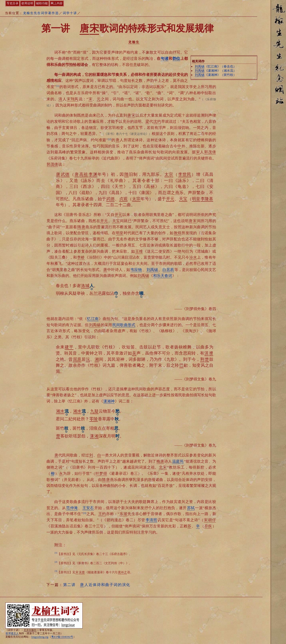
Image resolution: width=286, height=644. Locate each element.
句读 (164, 59)
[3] (85, 513)
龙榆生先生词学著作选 (41, 13)
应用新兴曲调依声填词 (107, 276)
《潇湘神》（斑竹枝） (215, 75)
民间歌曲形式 (124, 325)
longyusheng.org (40, 637)
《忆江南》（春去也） (215, 66)
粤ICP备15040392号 (62, 637)
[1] (58, 86)
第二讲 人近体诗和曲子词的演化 (97, 585)
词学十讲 (70, 13)
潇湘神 (109, 401)
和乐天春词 (163, 276)
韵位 (176, 59)
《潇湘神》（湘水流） (215, 71)
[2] (110, 139)
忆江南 (93, 319)
